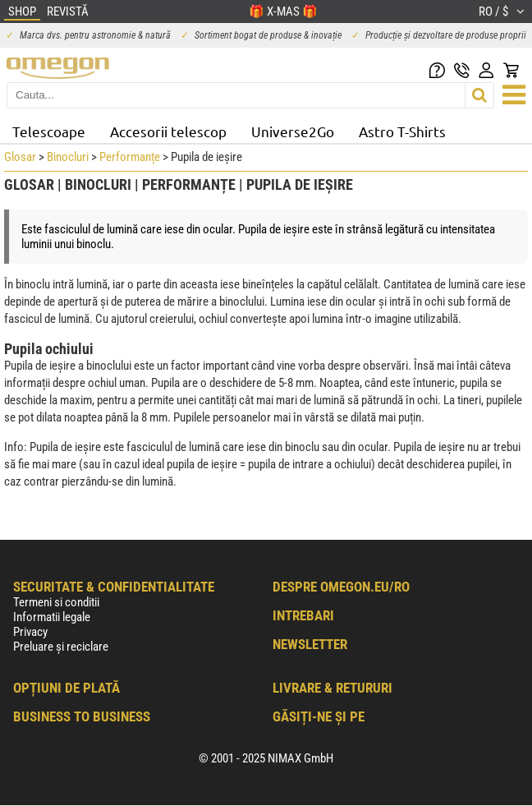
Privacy (30, 632)
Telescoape (49, 131)
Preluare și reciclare (61, 647)
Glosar (20, 157)
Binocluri (68, 157)
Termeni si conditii (56, 602)
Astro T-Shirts (402, 131)
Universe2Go (293, 131)
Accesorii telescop (168, 131)
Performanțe (130, 157)
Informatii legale (52, 617)
